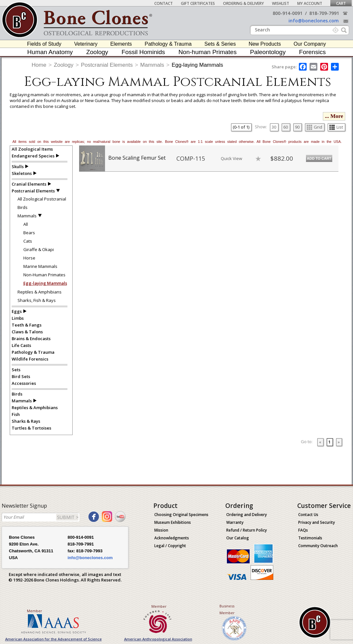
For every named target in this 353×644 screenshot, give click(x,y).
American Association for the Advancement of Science (53, 639)
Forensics (312, 52)
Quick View (231, 158)
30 (274, 127)
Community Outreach (318, 546)
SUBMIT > (68, 517)
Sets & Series (220, 44)
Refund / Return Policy (247, 530)
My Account (310, 3)
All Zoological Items (32, 149)
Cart (341, 3)
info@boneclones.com (314, 21)
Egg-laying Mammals (197, 65)
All (26, 224)
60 (286, 127)
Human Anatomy (50, 52)
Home (39, 65)
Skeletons (22, 173)
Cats (28, 241)
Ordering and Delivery (247, 515)
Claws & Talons (27, 332)
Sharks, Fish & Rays (37, 300)
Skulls (18, 167)
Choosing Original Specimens (181, 515)
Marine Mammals (40, 266)
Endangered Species (33, 156)
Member (35, 611)
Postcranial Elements (107, 65)
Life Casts (21, 345)
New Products (265, 44)
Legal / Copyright (170, 546)
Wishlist (281, 3)
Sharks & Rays (26, 421)
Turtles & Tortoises (31, 428)
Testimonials (310, 538)
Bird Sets (21, 376)
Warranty (235, 522)
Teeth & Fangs (27, 325)
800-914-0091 (288, 13)
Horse (29, 258)
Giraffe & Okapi (39, 249)
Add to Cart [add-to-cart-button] (319, 158)
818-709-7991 (324, 13)
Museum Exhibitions (173, 522)
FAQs (303, 530)
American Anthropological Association (158, 639)
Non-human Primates (207, 52)
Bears (29, 233)
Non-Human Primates (44, 275)
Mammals (152, 65)
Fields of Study (44, 44)
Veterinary (86, 44)
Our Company (310, 44)
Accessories (24, 383)
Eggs (17, 311)
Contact (164, 3)
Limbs (18, 318)
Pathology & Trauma (168, 44)
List (336, 127)
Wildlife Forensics (30, 359)
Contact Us (308, 515)
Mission (161, 530)
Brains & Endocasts (31, 339)
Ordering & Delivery (243, 3)
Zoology (97, 52)
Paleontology (268, 52)
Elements (121, 44)
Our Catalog (238, 538)
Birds (23, 207)
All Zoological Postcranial (42, 199)
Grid (314, 127)
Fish (16, 414)
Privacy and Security (317, 522)
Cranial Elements (29, 184)
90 (297, 127)
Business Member (227, 609)
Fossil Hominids (143, 52)
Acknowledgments (172, 538)
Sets (16, 370)
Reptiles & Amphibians (40, 292)
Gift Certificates (198, 3)
